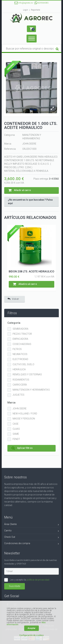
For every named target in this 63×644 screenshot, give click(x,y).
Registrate (35, 10)
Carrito (32, 531)
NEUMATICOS (20, 354)
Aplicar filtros (22, 448)
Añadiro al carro (25, 284)
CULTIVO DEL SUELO (23, 364)
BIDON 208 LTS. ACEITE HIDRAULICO (32, 271)
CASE (16, 424)
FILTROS (17, 349)
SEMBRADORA (20, 329)
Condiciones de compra (32, 544)
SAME (16, 434)
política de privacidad (38, 580)
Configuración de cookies (32, 635)
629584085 (41, 3)
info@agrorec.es (24, 3)
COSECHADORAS (22, 344)
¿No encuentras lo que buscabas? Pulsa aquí (30, 201)
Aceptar (32, 628)
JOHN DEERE (20, 409)
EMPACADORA (20, 339)
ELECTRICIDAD (20, 359)
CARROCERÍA (20, 385)
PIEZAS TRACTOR (22, 334)
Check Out (32, 538)
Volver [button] (13, 299)
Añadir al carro (20, 190)
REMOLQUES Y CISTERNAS (27, 374)
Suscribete (15, 586)
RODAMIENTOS (21, 380)
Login (26, 10)
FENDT (16, 439)
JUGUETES (18, 395)
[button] (31, 29)
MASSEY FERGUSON (24, 419)
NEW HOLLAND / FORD (25, 414)
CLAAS (16, 429)
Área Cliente (32, 525)
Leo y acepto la (29, 580)
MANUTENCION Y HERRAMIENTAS (31, 390)
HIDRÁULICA (19, 369)
